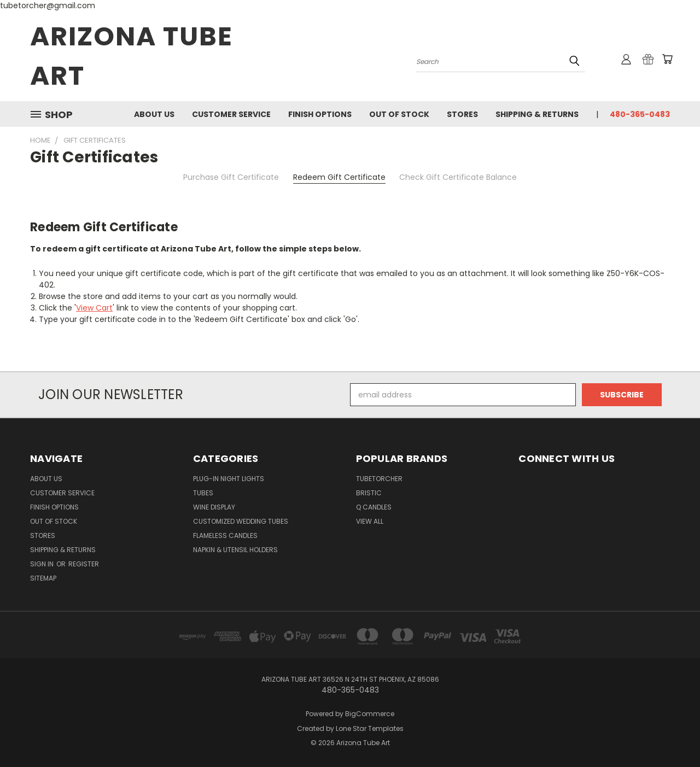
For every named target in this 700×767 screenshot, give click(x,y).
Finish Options (320, 114)
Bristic (369, 493)
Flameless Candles (225, 535)
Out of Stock (399, 114)
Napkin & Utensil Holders (235, 550)
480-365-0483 (640, 114)
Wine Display (214, 507)
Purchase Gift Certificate (231, 177)
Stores (462, 114)
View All (370, 521)
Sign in (43, 564)
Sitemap (43, 578)
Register (84, 564)
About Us (154, 114)
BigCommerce (370, 714)
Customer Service (231, 114)
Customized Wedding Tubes (241, 521)
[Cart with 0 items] (667, 59)
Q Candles (374, 507)
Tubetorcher (379, 479)
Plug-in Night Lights (229, 479)
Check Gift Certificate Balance (458, 177)
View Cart (94, 308)
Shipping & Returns (537, 114)
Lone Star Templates (370, 728)
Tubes (203, 493)
